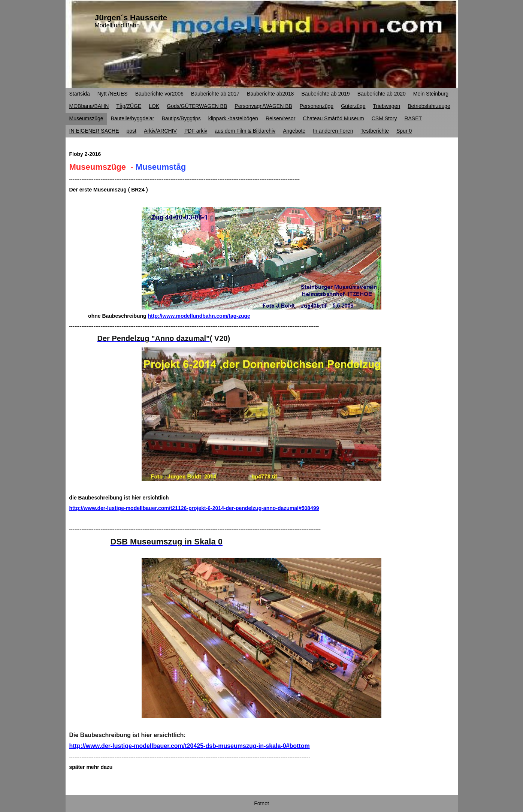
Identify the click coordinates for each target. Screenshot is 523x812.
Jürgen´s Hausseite (131, 17)
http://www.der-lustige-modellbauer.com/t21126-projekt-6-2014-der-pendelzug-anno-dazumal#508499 (194, 508)
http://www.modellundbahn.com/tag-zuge (199, 316)
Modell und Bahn (117, 25)
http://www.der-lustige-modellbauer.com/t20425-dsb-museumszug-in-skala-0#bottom (190, 746)
